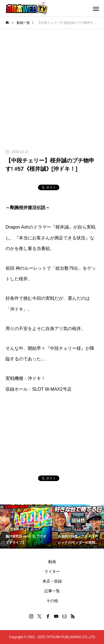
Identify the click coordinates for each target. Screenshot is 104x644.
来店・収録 (52, 581)
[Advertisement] (52, 84)
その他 (52, 601)
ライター (52, 571)
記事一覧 (52, 591)
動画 (52, 562)
